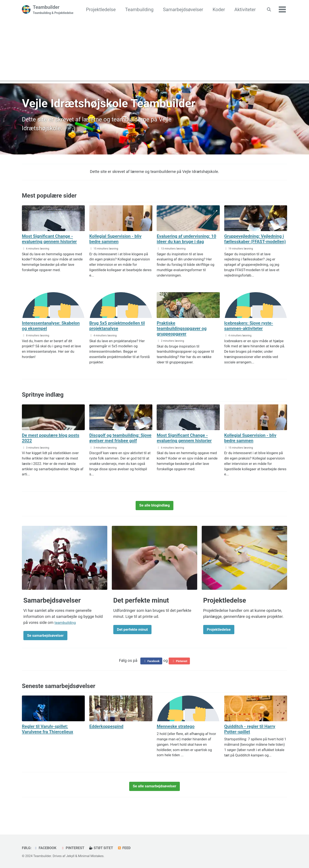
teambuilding (66, 634)
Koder (218, 10)
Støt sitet (102, 848)
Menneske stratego (177, 739)
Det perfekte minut (134, 641)
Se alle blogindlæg (154, 516)
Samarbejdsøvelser (182, 10)
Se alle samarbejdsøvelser (155, 799)
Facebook (151, 674)
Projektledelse (100, 10)
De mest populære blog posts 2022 (53, 443)
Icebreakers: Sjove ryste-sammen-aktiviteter (251, 331)
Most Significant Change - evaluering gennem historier (52, 239)
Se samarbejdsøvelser (47, 647)
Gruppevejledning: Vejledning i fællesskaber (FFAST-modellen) (255, 241)
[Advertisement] (154, 51)
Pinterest (180, 674)
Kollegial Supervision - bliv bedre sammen (117, 239)
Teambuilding (138, 10)
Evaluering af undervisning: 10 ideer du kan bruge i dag (186, 239)
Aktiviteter (244, 10)
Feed (125, 848)
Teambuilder (53, 10)
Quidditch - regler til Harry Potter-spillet (252, 742)
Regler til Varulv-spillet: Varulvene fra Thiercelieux (50, 742)
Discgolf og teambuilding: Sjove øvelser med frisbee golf (117, 446)
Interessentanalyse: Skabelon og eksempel (53, 331)
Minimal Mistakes (91, 856)
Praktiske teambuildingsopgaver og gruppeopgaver (184, 334)
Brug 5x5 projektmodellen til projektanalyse (119, 331)
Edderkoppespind (108, 739)
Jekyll (70, 856)
